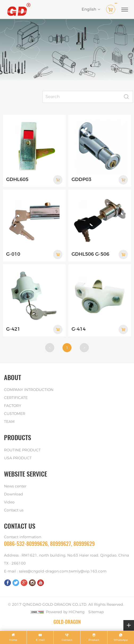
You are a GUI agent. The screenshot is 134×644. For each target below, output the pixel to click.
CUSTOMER (15, 414)
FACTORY (13, 406)
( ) (112, 8)
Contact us (14, 510)
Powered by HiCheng (65, 612)
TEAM (9, 422)
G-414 (79, 329)
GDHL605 (17, 180)
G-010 (13, 254)
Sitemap (96, 612)
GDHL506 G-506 (90, 254)
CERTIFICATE (16, 398)
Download (14, 494)
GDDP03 (81, 180)
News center (15, 486)
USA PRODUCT (18, 458)
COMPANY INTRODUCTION (29, 390)
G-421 (13, 329)
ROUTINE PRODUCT (22, 450)
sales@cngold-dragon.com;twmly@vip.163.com (63, 571)
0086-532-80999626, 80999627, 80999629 (49, 544)
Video (9, 502)
